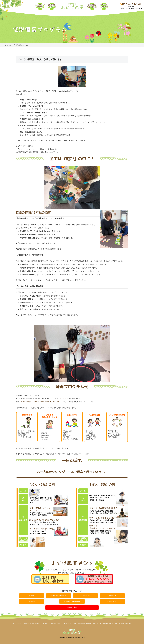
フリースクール (85, 596)
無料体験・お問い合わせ (94, 623)
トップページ (17, 623)
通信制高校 (112, 596)
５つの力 (63, 398)
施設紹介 (45, 623)
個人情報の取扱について (110, 623)
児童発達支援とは (36, 623)
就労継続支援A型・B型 (72, 601)
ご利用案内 (26, 623)
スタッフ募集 (72, 607)
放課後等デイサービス (59, 596)
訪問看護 (32, 601)
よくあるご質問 (66, 623)
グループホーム (112, 601)
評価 (130, 623)
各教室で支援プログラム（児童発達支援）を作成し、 (41, 402)
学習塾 (32, 596)
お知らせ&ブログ (55, 623)
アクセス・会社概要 (79, 623)
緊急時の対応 (123, 623)
